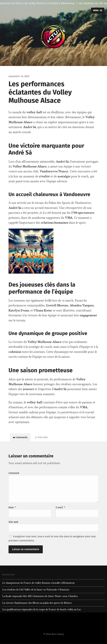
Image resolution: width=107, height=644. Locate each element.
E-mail (60, 508)
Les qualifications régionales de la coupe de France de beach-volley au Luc (42, 610)
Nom (12, 508)
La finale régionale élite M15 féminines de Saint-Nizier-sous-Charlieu (40, 597)
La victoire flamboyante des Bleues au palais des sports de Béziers (37, 603)
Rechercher (9, 575)
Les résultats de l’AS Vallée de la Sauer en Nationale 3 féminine (36, 590)
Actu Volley (58, 634)
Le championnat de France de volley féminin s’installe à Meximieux (38, 583)
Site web (13, 522)
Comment (14, 473)
